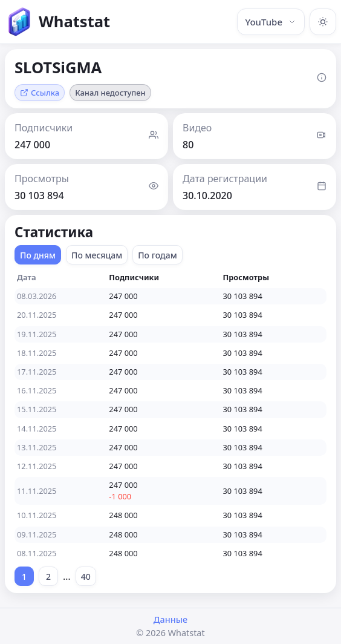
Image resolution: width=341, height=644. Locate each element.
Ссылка (40, 93)
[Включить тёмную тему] (323, 22)
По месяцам (97, 255)
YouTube (271, 22)
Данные (170, 619)
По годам (158, 255)
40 (86, 577)
